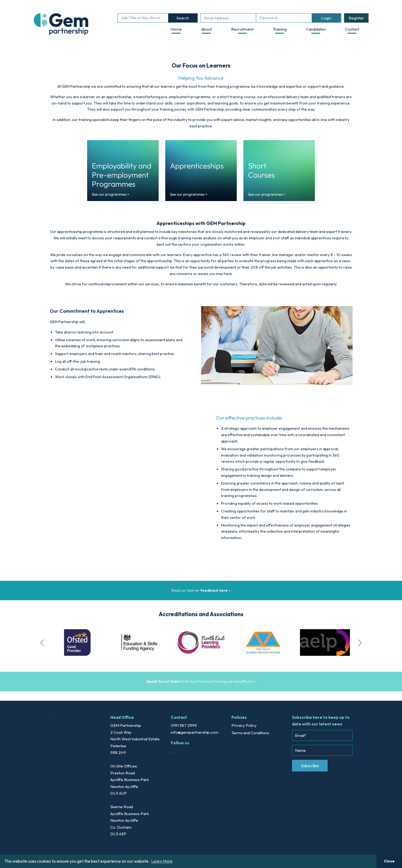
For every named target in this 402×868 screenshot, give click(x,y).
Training (280, 29)
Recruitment (242, 29)
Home (176, 29)
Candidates (316, 29)
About (206, 29)
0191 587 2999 (184, 725)
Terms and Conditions (250, 733)
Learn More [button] (162, 861)
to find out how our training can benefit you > (201, 681)
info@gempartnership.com (195, 732)
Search (183, 18)
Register (356, 18)
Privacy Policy (244, 725)
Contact (352, 29)
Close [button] (389, 861)
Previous (42, 643)
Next (360, 643)
